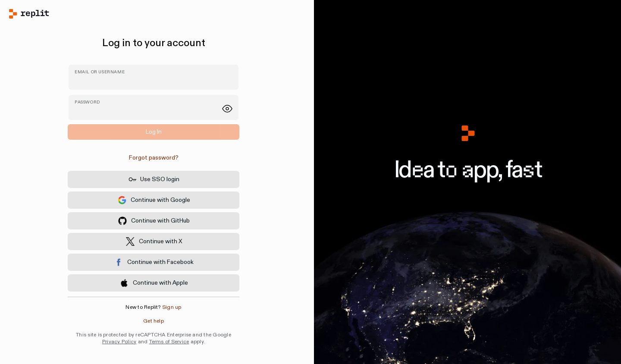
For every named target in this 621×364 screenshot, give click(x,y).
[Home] (154, 14)
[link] (154, 158)
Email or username (100, 72)
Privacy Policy (119, 342)
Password (87, 102)
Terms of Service (169, 342)
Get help (154, 321)
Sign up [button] (172, 307)
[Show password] (227, 109)
